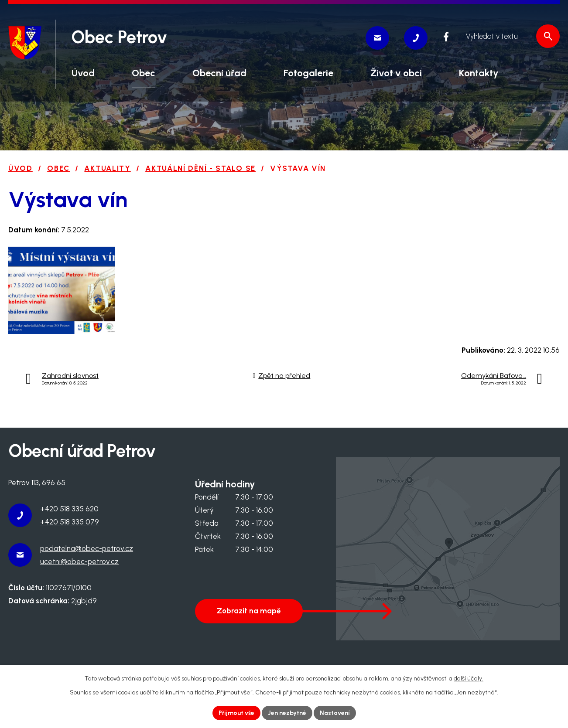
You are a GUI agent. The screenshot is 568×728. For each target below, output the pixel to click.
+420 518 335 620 (69, 509)
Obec (58, 168)
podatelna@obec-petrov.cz (87, 548)
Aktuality (107, 168)
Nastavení (335, 713)
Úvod (21, 168)
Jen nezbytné (287, 713)
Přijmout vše (236, 713)
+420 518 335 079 (70, 522)
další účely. (469, 679)
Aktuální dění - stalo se (200, 168)
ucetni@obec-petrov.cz (79, 561)
